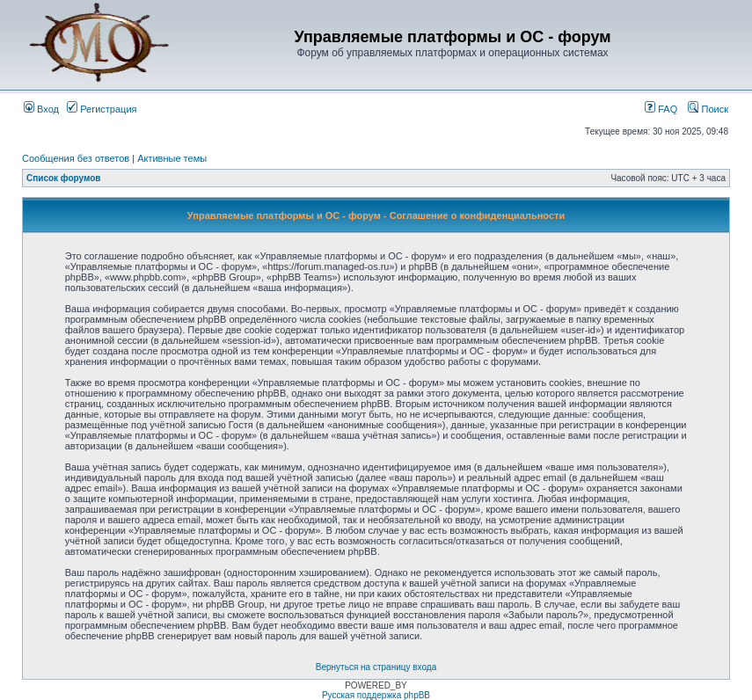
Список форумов (64, 178)
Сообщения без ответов (76, 158)
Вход (41, 109)
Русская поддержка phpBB (376, 695)
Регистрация (102, 109)
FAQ (661, 109)
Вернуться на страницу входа (376, 667)
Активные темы (172, 158)
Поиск (708, 109)
